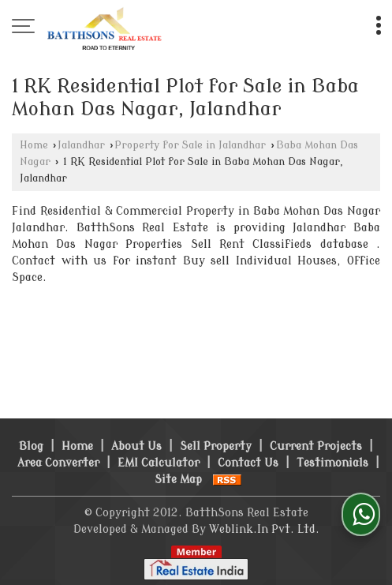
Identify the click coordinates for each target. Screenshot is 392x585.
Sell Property (216, 446)
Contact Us (248, 463)
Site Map (178, 480)
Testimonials (332, 463)
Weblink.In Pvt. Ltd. (264, 529)
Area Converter (58, 463)
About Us (136, 446)
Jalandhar (81, 145)
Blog (31, 446)
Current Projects (316, 446)
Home (34, 145)
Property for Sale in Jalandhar (190, 145)
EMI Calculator (159, 463)
